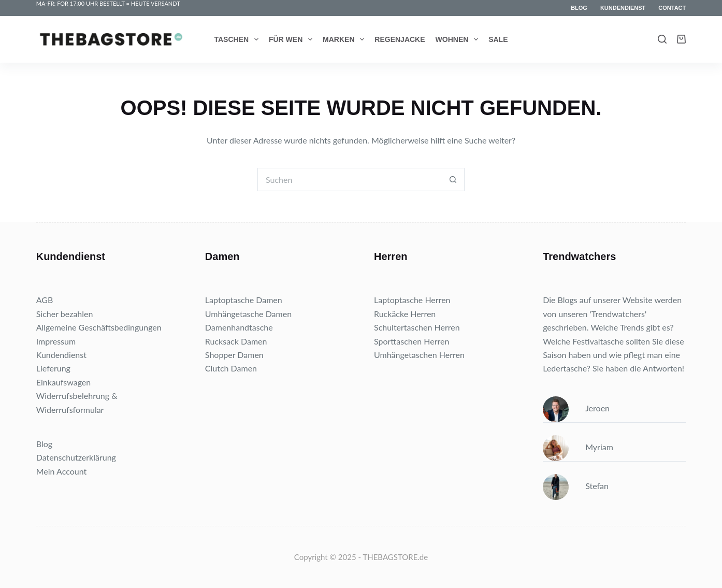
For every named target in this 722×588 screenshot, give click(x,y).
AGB (45, 300)
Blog (579, 8)
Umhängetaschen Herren (419, 355)
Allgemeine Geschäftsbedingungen (99, 327)
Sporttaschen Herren (411, 341)
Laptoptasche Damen (244, 300)
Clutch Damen (231, 368)
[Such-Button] (453, 180)
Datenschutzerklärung (76, 457)
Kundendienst (623, 8)
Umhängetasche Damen (248, 314)
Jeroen (576, 408)
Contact (672, 8)
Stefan (576, 486)
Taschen (239, 39)
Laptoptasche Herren (412, 300)
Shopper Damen (234, 355)
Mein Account (62, 471)
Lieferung (53, 368)
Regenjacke (400, 39)
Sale (498, 39)
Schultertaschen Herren (417, 327)
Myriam (578, 447)
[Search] (662, 39)
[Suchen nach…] (349, 180)
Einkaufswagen (64, 382)
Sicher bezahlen (65, 314)
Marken (345, 39)
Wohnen (459, 39)
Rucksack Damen (236, 341)
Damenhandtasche (239, 327)
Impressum (56, 341)
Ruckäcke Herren (405, 314)
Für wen (293, 39)
